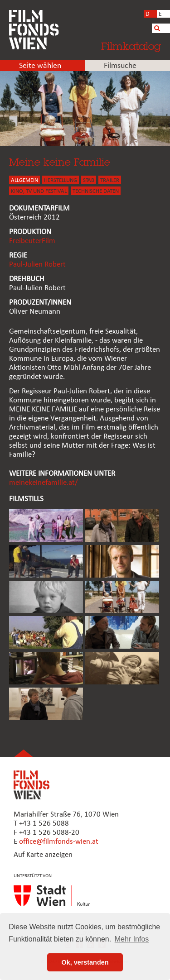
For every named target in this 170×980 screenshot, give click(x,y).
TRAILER (110, 180)
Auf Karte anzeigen (43, 855)
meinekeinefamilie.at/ (44, 483)
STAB (89, 180)
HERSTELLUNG (61, 180)
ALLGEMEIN (24, 180)
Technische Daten (96, 191)
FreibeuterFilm (32, 241)
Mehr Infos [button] (132, 939)
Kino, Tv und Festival (39, 191)
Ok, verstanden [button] (85, 962)
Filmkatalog (131, 46)
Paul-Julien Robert (37, 265)
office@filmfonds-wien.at (59, 842)
